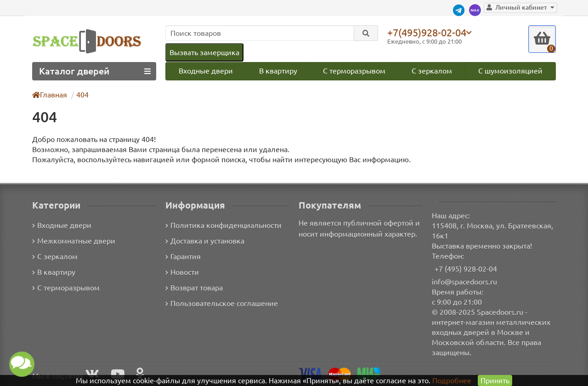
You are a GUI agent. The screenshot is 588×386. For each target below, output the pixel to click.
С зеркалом (432, 71)
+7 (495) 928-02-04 (466, 269)
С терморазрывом (354, 71)
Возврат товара (194, 288)
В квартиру (278, 71)
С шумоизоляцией (510, 71)
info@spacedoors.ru (464, 282)
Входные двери (206, 71)
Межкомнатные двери (74, 241)
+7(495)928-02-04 (427, 32)
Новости (182, 272)
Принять (495, 380)
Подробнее (452, 380)
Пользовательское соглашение (222, 304)
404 (82, 95)
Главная (50, 95)
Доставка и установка (205, 241)
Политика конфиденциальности (223, 226)
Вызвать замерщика (204, 52)
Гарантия (183, 257)
